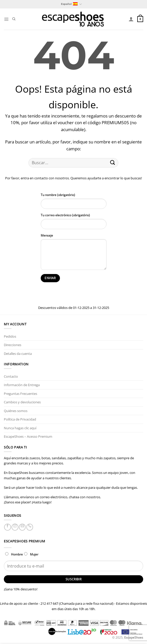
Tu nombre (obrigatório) (58, 195)
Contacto (11, 376)
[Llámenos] (30, 527)
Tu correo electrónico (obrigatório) (65, 215)
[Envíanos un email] (22, 527)
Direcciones (13, 345)
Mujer (31, 554)
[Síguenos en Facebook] (7, 527)
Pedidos (10, 336)
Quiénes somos (16, 411)
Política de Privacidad (20, 419)
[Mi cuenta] (131, 19)
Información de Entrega (22, 385)
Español (71, 4)
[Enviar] (112, 163)
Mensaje (47, 235)
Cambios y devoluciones (22, 402)
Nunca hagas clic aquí (20, 428)
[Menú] (6, 19)
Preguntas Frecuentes (20, 394)
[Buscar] (14, 19)
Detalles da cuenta (18, 354)
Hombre (14, 554)
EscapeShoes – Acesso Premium (28, 436)
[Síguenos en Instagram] (15, 527)
